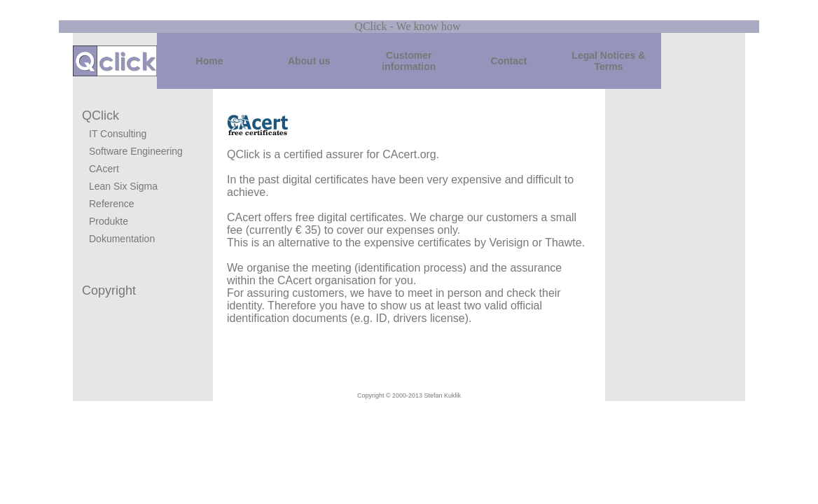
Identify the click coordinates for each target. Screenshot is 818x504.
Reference (112, 204)
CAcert (104, 169)
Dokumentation (122, 239)
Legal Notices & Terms (608, 61)
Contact (508, 61)
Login (80, 396)
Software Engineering (136, 151)
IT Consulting (118, 134)
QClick (100, 115)
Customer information (409, 61)
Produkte (109, 221)
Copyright (109, 290)
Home (210, 61)
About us (309, 61)
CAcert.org (409, 154)
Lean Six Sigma (123, 186)
